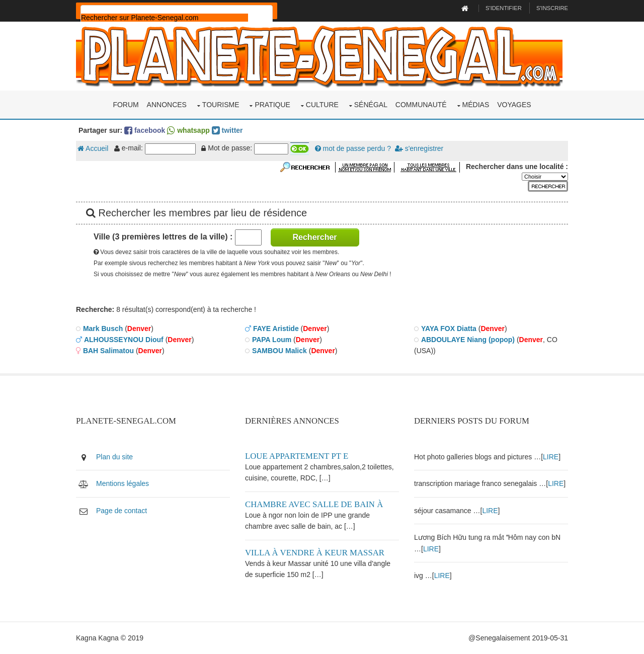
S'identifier (504, 8)
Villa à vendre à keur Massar (315, 553)
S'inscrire (552, 8)
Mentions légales (123, 483)
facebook (145, 130)
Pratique (272, 105)
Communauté (421, 105)
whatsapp (188, 130)
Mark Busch (103, 329)
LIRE (551, 457)
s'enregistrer (419, 148)
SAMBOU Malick (279, 351)
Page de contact (122, 511)
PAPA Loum (272, 340)
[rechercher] (165, 18)
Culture (322, 105)
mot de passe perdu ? (353, 148)
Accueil (93, 148)
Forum (126, 105)
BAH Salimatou (108, 351)
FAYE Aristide (276, 329)
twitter (227, 130)
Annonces (167, 105)
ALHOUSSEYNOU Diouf (124, 340)
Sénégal (371, 105)
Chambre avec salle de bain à (314, 504)
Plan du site (114, 457)
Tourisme (221, 105)
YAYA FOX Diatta (449, 329)
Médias (476, 105)
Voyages (514, 105)
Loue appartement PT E (297, 456)
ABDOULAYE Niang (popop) (468, 340)
